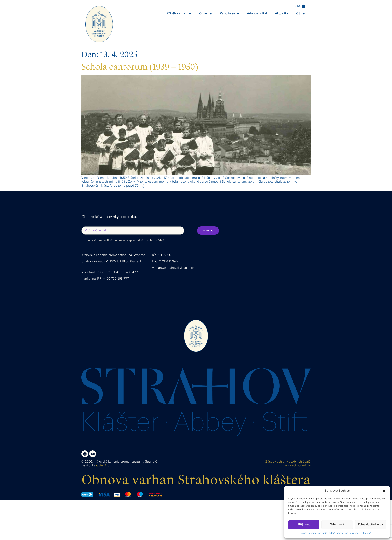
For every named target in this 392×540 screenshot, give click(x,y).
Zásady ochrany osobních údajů (318, 533)
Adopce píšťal (257, 14)
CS (300, 14)
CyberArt (102, 466)
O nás (206, 14)
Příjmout (304, 525)
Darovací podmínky (297, 466)
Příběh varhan (179, 14)
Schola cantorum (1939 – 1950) (140, 67)
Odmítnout (337, 525)
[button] (384, 491)
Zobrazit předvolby (370, 525)
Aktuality (282, 14)
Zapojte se (229, 14)
